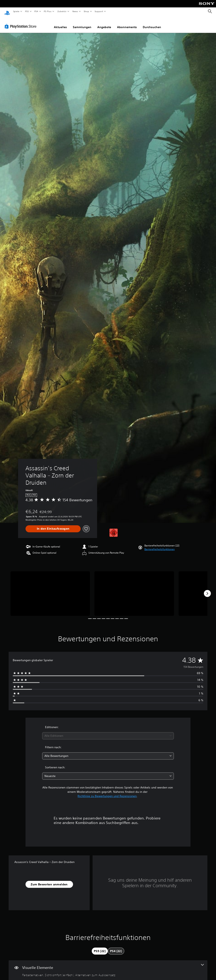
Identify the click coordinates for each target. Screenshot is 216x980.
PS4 (36, 11)
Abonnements (127, 23)
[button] (160, 545)
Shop (86, 11)
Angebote (104, 23)
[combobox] (108, 732)
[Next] (207, 590)
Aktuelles (60, 23)
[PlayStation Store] (21, 22)
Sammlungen (82, 23)
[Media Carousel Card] (50, 590)
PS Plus (48, 11)
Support (99, 11)
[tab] (100, 947)
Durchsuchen (152, 23)
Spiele (16, 11)
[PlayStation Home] (7, 11)
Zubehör (62, 11)
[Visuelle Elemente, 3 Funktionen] (108, 966)
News (75, 11)
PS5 (27, 11)
